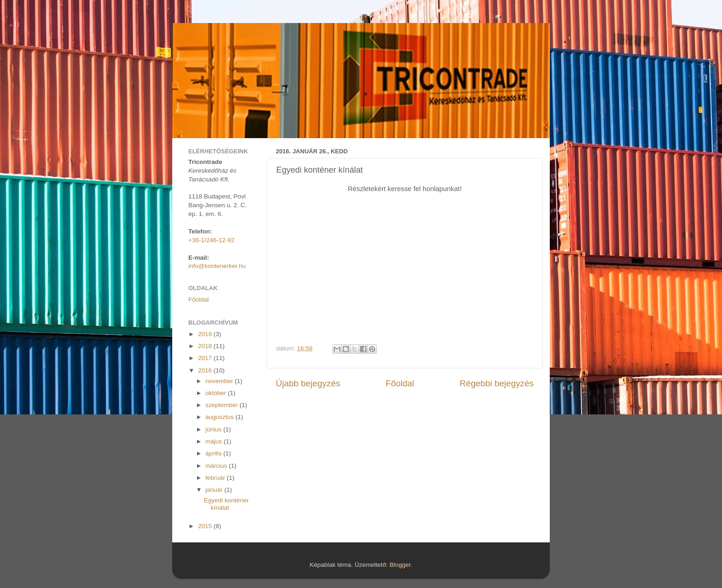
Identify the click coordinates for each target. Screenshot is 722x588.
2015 (206, 526)
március (217, 466)
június (214, 429)
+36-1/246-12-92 (211, 240)
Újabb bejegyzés (308, 383)
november (220, 381)
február (216, 478)
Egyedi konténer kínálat (227, 504)
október (217, 393)
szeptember (222, 405)
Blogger (400, 565)
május (215, 441)
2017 (206, 358)
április (214, 453)
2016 (206, 370)
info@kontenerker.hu (217, 266)
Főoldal (400, 383)
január (215, 490)
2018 (206, 346)
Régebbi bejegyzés (497, 383)
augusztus (220, 417)
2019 (206, 334)
